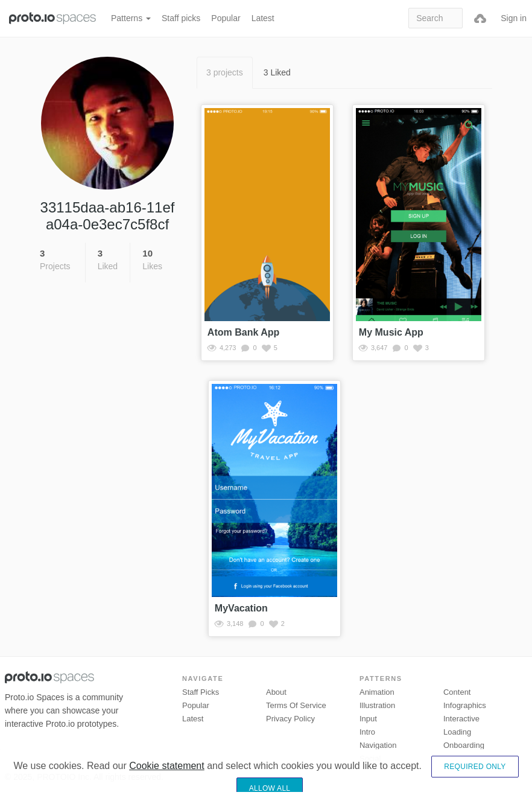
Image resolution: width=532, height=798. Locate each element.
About (276, 692)
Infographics (465, 705)
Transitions (462, 758)
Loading (457, 732)
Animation (377, 692)
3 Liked (277, 72)
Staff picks (181, 18)
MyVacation (241, 608)
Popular (226, 18)
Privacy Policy (290, 719)
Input (368, 719)
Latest (263, 18)
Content (457, 692)
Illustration (377, 705)
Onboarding (464, 745)
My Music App (391, 332)
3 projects (225, 72)
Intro (367, 732)
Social (370, 758)
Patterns (131, 18)
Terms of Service (296, 705)
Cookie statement (167, 786)
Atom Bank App (243, 332)
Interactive (461, 719)
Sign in (514, 18)
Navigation (378, 745)
